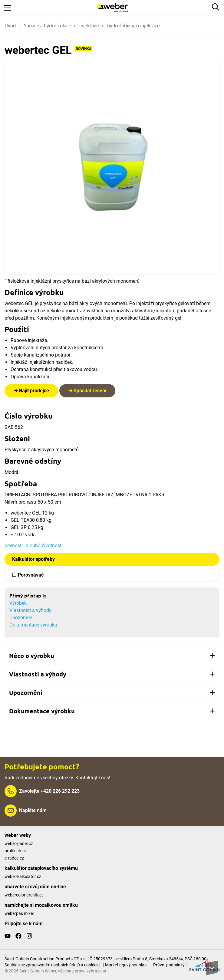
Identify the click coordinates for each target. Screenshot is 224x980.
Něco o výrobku (112, 656)
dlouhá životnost (44, 546)
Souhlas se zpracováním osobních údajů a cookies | (52, 965)
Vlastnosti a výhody (30, 610)
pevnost (13, 546)
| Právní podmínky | (169, 965)
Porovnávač (31, 575)
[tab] (112, 656)
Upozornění (21, 618)
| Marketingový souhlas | (126, 965)
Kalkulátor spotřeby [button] (33, 559)
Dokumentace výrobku (33, 625)
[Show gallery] (112, 167)
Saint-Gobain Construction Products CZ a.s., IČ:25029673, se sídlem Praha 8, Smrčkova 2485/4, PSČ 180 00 (105, 959)
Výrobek (18, 603)
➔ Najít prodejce (31, 391)
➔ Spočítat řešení (87, 391)
